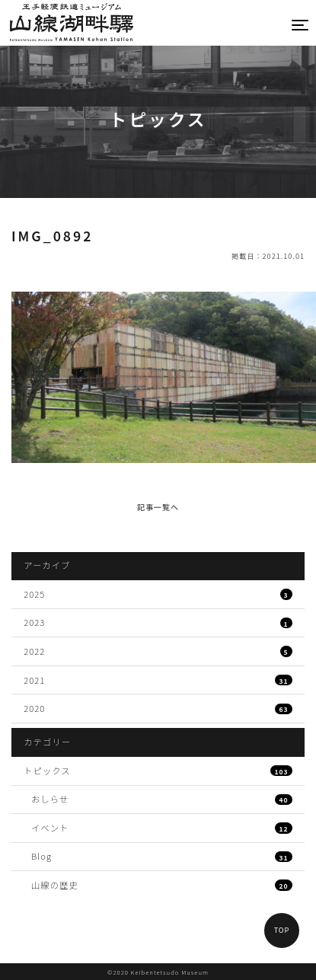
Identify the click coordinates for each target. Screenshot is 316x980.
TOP (282, 930)
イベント (162, 828)
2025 (158, 594)
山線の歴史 (162, 885)
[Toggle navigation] (301, 25)
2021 (158, 680)
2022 (158, 651)
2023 (158, 622)
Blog (162, 856)
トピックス (158, 771)
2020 (158, 708)
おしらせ (162, 799)
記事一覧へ (158, 507)
